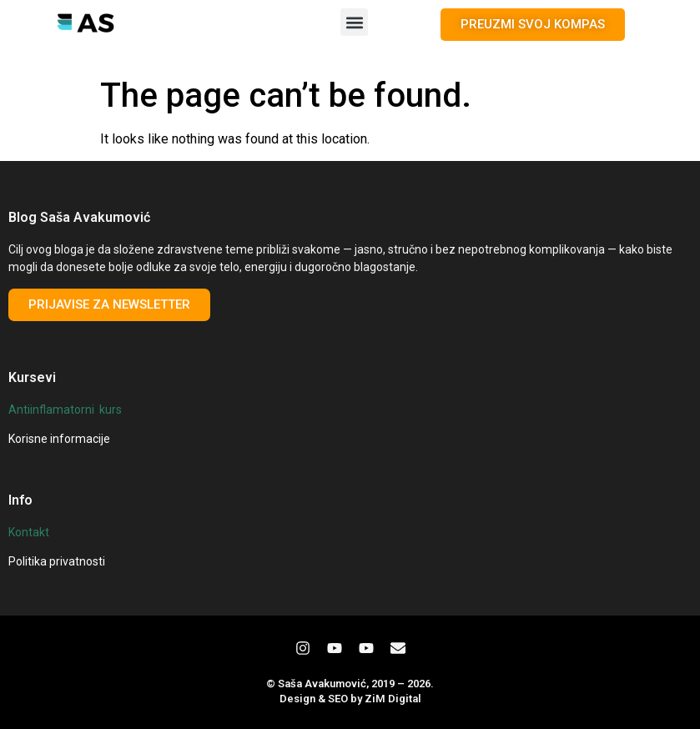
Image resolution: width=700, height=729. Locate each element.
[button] (354, 22)
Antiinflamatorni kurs (65, 410)
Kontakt (29, 532)
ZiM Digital (393, 699)
